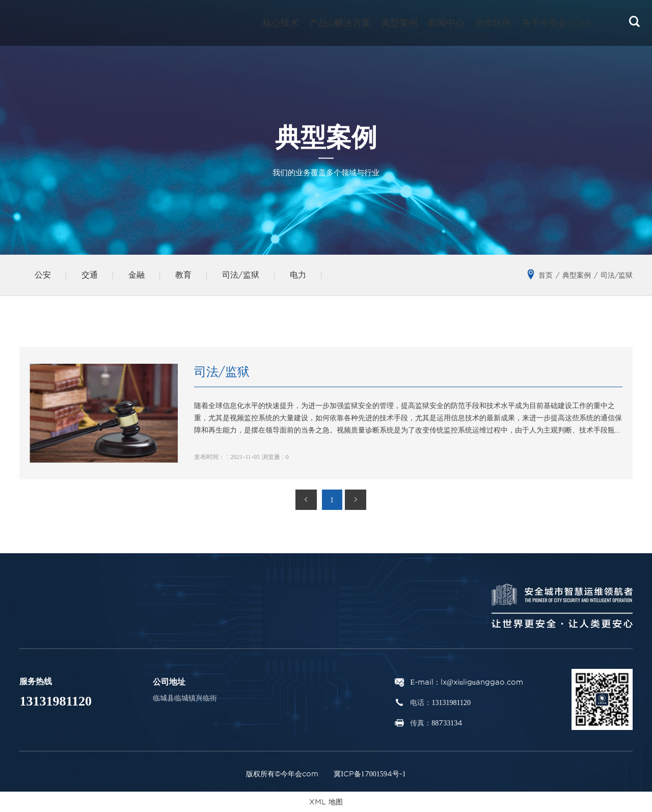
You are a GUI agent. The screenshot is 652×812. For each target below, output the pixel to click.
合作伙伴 (493, 23)
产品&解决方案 (340, 23)
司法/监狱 (241, 275)
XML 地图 (326, 802)
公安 (43, 275)
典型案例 (399, 23)
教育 (183, 275)
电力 (298, 275)
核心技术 (281, 23)
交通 (90, 275)
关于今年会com (555, 23)
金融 (137, 275)
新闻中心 (446, 23)
